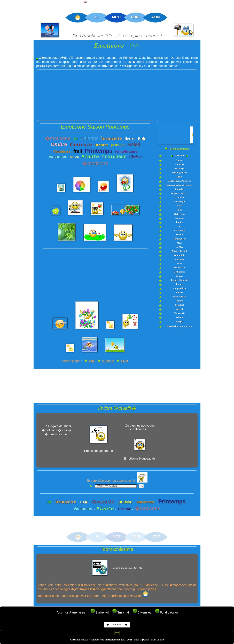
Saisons (179, 301)
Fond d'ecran (166, 612)
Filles (179, 210)
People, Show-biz (179, 280)
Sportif (179, 309)
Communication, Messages (180, 185)
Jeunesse (179, 218)
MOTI (116, 17)
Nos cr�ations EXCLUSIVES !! (128, 568)
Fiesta (179, 205)
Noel (179, 263)
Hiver (122, 361)
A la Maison (179, 230)
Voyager (180, 321)
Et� (90, 361)
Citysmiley (142, 612)
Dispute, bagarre (179, 193)
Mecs (180, 243)
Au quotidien (179, 288)
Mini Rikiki (179, 255)
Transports (180, 313)
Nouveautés (179, 155)
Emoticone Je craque (99, 451)
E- (97, 17)
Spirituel (179, 305)
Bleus (180, 177)
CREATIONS (54, 3)
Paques (179, 276)
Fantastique (179, 201)
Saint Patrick (179, 296)
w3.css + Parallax (90, 640)
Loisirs (180, 222)
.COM (155, 17)
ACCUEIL (10, 3)
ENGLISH (91, 3)
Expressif (180, 197)
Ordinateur (180, 272)
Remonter (117, 625)
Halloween (179, 214)
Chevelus (179, 189)
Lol (180, 226)
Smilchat (120, 612)
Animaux (179, 164)
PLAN (73, 3)
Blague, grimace (179, 172)
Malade (180, 234)
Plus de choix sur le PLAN (179, 326)
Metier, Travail (180, 251)
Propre (180, 284)
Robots (179, 292)
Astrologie (179, 168)
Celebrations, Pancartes (179, 181)
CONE (136, 17)
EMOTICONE (31, 3)
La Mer (180, 247)
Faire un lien (157, 640)
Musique (179, 259)
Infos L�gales (142, 640)
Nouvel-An (179, 267)
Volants (179, 317)
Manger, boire (179, 239)
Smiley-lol (99, 612)
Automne (106, 361)
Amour (179, 160)
